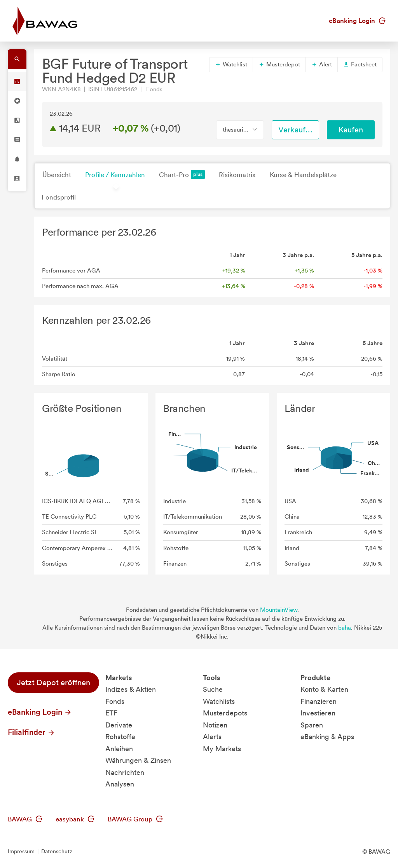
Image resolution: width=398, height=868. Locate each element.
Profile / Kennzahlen (115, 175)
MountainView (279, 610)
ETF (111, 713)
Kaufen (351, 130)
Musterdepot (279, 64)
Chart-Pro (182, 174)
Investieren (318, 713)
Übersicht (57, 175)
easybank (75, 819)
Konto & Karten (324, 689)
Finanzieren (319, 701)
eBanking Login (357, 21)
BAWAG (25, 819)
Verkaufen (296, 130)
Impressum (21, 851)
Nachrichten (125, 772)
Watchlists (219, 701)
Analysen (120, 784)
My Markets (222, 749)
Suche (213, 689)
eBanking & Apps (327, 737)
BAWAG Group (135, 819)
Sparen (312, 725)
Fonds (115, 701)
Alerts (212, 737)
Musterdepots (225, 713)
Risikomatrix (237, 175)
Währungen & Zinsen (138, 760)
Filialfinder (31, 732)
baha (345, 628)
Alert (322, 64)
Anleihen (119, 749)
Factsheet (360, 64)
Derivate (119, 725)
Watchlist (231, 64)
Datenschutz (57, 851)
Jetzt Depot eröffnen (53, 682)
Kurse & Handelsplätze (303, 175)
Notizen (215, 725)
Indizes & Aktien (131, 689)
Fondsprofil (59, 197)
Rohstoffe (120, 737)
